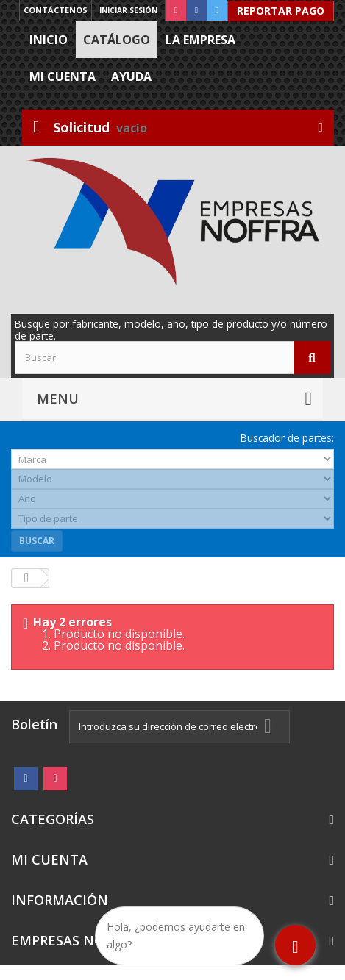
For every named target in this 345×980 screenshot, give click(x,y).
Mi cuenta (63, 76)
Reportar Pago (281, 11)
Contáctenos (56, 10)
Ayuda (131, 76)
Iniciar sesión (128, 10)
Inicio (49, 40)
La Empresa (200, 40)
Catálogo (117, 40)
